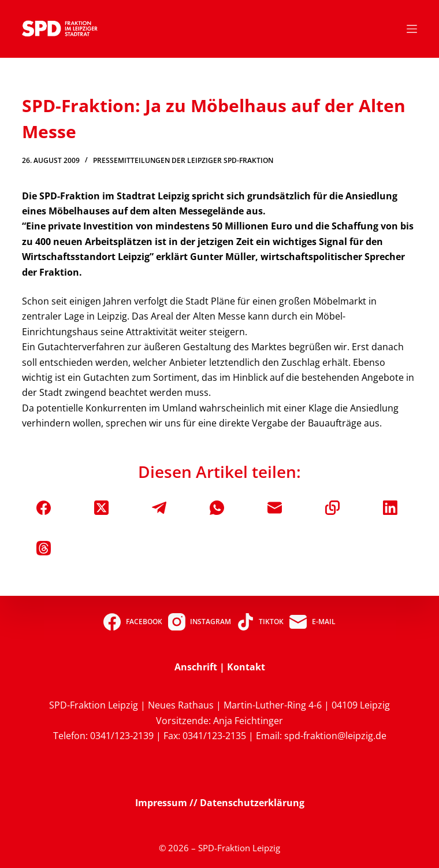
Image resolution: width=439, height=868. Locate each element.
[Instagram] (200, 622)
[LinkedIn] (390, 508)
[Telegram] (159, 508)
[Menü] (412, 29)
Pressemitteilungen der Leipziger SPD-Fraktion (183, 160)
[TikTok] (260, 622)
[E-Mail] (275, 508)
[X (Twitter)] (101, 508)
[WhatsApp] (217, 508)
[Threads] (44, 548)
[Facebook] (44, 508)
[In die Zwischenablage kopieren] (332, 508)
